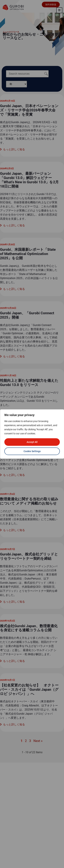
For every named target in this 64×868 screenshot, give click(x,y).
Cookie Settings (32, 451)
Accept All (32, 442)
